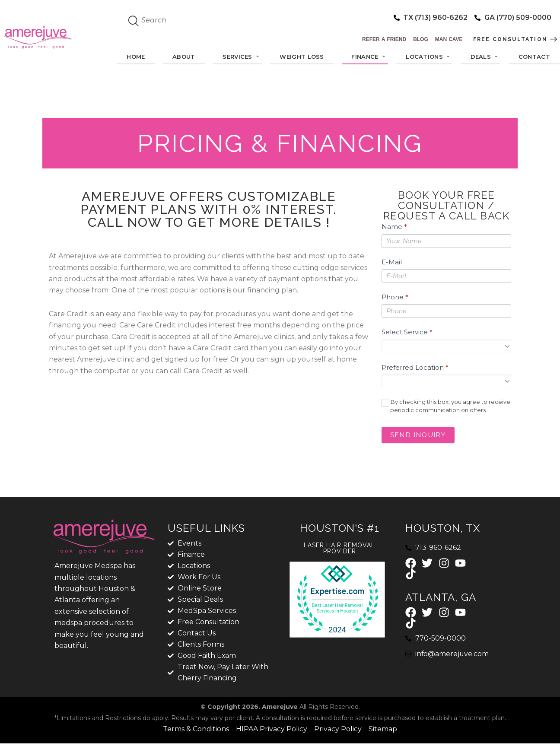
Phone (395, 297)
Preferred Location (415, 367)
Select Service (407, 332)
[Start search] (134, 21)
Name (394, 227)
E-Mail (392, 262)
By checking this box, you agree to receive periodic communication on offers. (446, 406)
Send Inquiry (418, 435)
